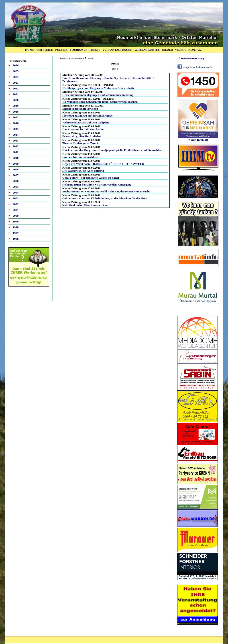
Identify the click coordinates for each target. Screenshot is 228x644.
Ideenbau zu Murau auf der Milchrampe (87, 116)
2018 (16, 112)
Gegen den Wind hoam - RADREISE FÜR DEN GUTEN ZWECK (103, 164)
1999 (16, 221)
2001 (16, 210)
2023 (16, 83)
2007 (16, 175)
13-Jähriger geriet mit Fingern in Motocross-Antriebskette (98, 88)
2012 (16, 146)
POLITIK (61, 50)
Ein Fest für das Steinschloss (80, 157)
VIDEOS (181, 50)
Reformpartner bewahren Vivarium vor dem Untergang (97, 185)
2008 (16, 169)
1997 (16, 233)
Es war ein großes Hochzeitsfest (82, 136)
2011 (15, 152)
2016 (16, 123)
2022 (16, 88)
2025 (16, 71)
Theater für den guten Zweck (80, 143)
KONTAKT (196, 50)
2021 (16, 94)
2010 (16, 158)
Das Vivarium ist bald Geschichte (83, 129)
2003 (16, 198)
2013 (16, 140)
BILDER (167, 50)
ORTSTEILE (45, 50)
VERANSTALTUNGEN (118, 50)
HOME (30, 50)
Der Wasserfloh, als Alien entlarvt (83, 171)
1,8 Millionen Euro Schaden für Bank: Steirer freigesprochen (100, 102)
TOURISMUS (78, 50)
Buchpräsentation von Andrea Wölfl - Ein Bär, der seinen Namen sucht (106, 191)
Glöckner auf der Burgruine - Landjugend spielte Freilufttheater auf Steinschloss (112, 150)
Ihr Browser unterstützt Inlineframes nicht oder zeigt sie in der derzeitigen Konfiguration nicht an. (198, 158)
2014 (16, 135)
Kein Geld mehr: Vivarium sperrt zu (85, 205)
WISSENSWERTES (147, 50)
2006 (16, 181)
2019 (16, 106)
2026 (16, 65)
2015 (16, 129)
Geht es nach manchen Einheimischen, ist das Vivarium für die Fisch (105, 198)
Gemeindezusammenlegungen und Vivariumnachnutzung (98, 95)
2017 (16, 117)
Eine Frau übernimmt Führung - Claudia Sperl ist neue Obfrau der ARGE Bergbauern (108, 80)
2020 (16, 100)
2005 (16, 187)
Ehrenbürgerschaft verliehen (80, 109)
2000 (16, 216)
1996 (16, 239)
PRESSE (95, 50)
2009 (16, 164)
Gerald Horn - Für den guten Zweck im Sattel (91, 178)
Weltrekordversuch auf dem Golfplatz (86, 122)
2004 (16, 193)
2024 (16, 77)
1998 (16, 227)
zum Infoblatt (198, 139)
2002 (16, 204)
